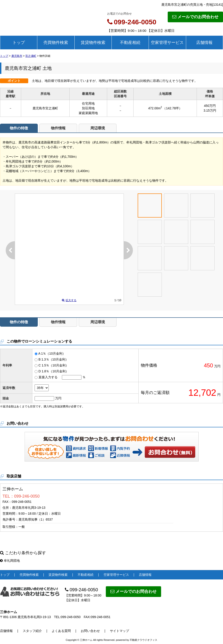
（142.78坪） (172, 108)
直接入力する (48, 377)
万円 (58, 398)
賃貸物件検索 (93, 43)
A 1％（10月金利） (52, 353)
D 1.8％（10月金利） (54, 371)
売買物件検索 (56, 43)
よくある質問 (61, 631)
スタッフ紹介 (32, 631)
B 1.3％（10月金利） (53, 359)
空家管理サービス (167, 43)
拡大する (69, 300)
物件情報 (58, 128)
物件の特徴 (19, 128)
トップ (19, 43)
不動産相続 (130, 43)
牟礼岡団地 (10, 561)
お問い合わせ (170, 452)
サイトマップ (119, 631)
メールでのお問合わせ (195, 17)
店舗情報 (204, 43)
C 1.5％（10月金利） (54, 365)
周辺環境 (98, 128)
